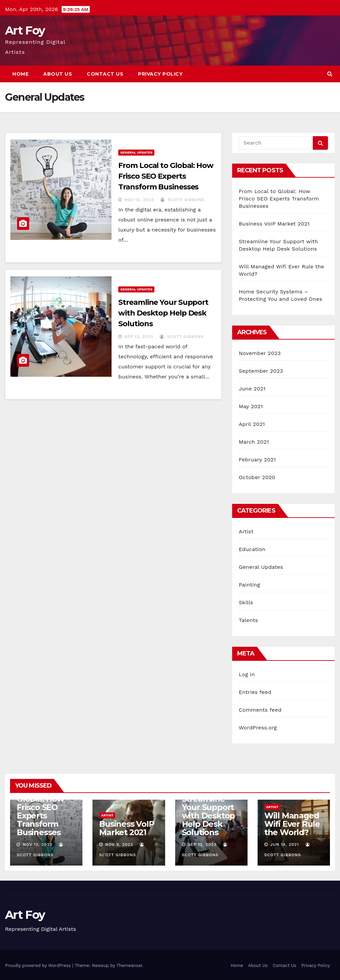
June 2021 (252, 389)
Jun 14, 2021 (285, 844)
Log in (247, 674)
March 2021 (254, 442)
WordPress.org (258, 728)
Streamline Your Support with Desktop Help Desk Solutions (163, 313)
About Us (58, 74)
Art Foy (25, 30)
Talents (249, 620)
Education (252, 549)
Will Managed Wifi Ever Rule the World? (292, 824)
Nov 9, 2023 (119, 844)
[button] (330, 74)
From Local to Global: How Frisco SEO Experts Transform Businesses (166, 176)
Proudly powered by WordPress (39, 965)
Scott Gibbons (183, 200)
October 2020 (257, 477)
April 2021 (252, 424)
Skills (246, 602)
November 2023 (260, 353)
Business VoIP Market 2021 (274, 224)
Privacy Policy (160, 74)
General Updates (136, 152)
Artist (246, 531)
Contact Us (105, 74)
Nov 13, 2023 (139, 200)
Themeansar (129, 965)
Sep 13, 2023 (139, 337)
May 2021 (251, 406)
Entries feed (255, 692)
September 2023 (261, 371)
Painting (250, 585)
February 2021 (257, 460)
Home (20, 74)
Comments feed (260, 710)
